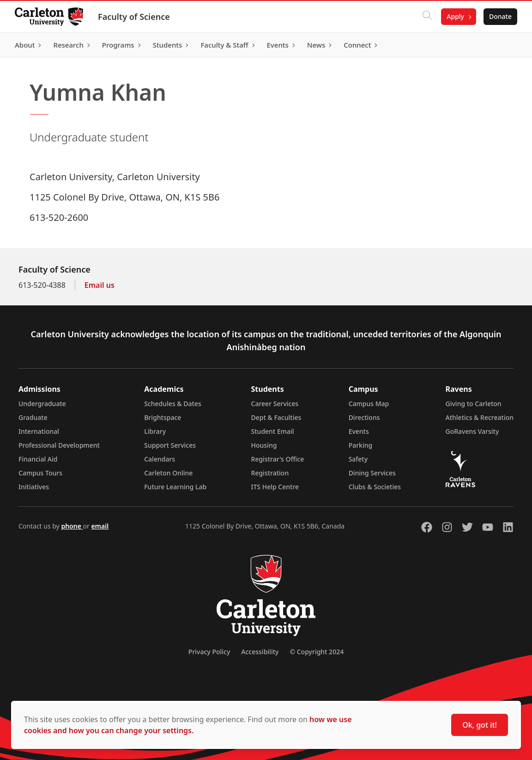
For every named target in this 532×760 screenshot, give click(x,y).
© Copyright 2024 (317, 652)
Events (359, 431)
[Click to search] (427, 17)
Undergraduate (42, 404)
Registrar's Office (278, 459)
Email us (100, 285)
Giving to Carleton (474, 404)
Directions (364, 417)
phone (72, 526)
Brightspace (163, 417)
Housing (264, 445)
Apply (455, 16)
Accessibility (260, 652)
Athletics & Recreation (480, 417)
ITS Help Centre (275, 487)
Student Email (273, 431)
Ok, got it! (480, 725)
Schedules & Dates (173, 404)
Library (155, 431)
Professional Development (59, 445)
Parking (361, 445)
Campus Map (369, 404)
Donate (500, 16)
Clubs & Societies (375, 487)
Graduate (33, 417)
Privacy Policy (209, 652)
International (39, 431)
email (100, 526)
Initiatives (34, 487)
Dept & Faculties (276, 417)
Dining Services (372, 473)
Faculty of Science (134, 17)
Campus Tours (40, 473)
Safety (358, 459)
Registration (270, 473)
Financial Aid (38, 459)
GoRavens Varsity (472, 431)
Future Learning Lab (175, 487)
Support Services (170, 445)
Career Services (275, 404)
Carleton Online (168, 473)
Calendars (160, 459)
